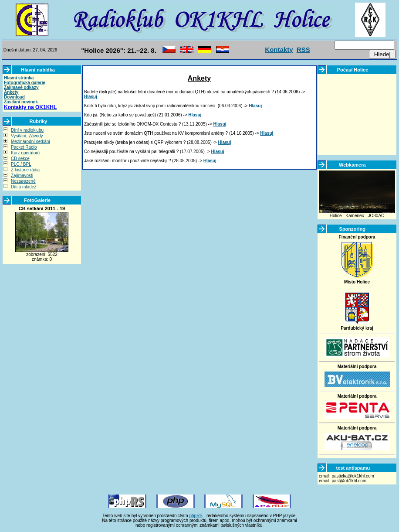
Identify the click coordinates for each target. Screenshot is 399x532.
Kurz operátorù (25, 153)
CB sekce (20, 159)
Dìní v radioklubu (27, 130)
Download (14, 97)
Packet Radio (24, 147)
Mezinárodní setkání (30, 142)
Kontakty (279, 49)
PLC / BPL (21, 164)
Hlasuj (91, 97)
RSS (303, 49)
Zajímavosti (22, 176)
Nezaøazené (23, 181)
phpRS (196, 516)
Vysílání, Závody (27, 136)
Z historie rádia (25, 170)
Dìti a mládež (24, 187)
